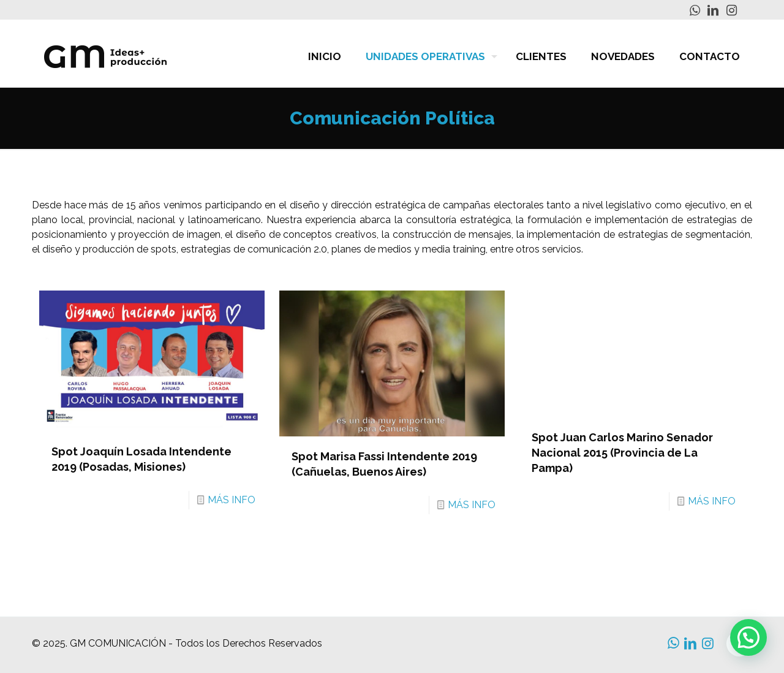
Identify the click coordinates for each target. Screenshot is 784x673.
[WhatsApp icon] (695, 10)
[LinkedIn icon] (713, 10)
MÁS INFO (232, 500)
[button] (748, 637)
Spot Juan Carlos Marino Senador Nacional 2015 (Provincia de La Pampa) (622, 453)
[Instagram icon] (731, 10)
